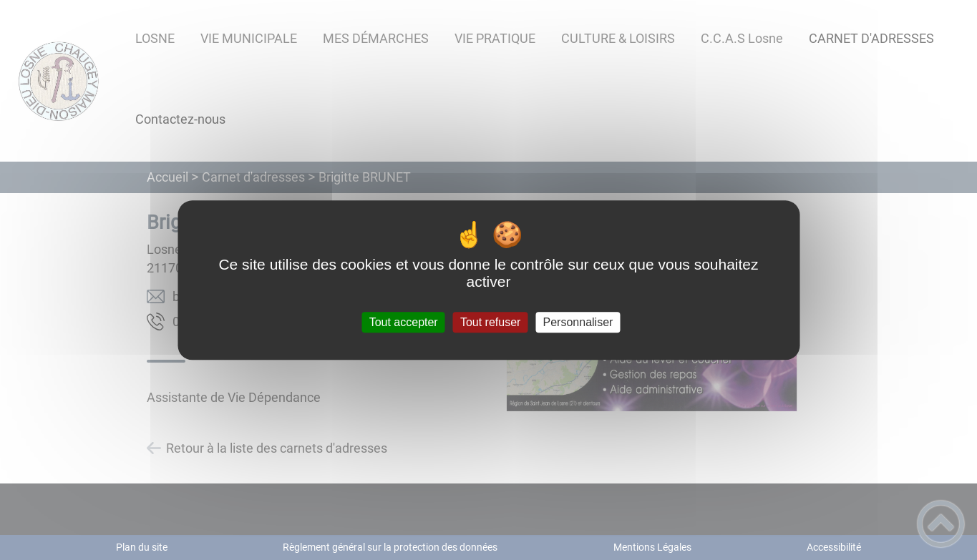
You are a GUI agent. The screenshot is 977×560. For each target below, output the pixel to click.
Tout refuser (490, 322)
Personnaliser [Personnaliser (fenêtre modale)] (578, 322)
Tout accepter (404, 322)
